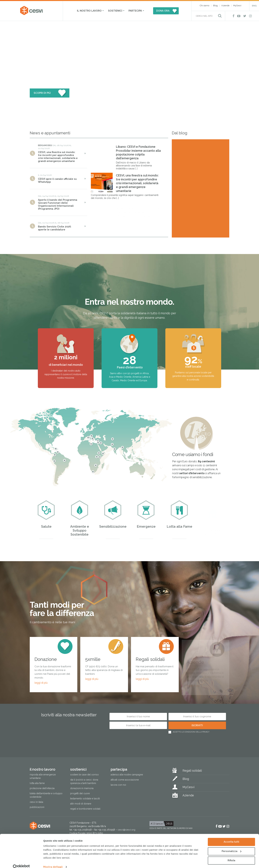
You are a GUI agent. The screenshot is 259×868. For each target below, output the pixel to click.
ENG (254, 6)
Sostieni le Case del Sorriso (84, 775)
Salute (46, 517)
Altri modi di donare (81, 804)
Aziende (225, 6)
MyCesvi (237, 6)
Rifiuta (231, 855)
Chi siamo (204, 6)
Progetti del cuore (80, 793)
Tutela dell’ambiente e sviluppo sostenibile (46, 795)
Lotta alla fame (37, 783)
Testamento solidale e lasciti (85, 799)
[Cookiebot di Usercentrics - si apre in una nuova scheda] (21, 862)
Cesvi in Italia (36, 802)
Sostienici (115, 11)
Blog (215, 6)
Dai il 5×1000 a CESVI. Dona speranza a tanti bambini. (84, 781)
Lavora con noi (118, 785)
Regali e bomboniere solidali (85, 809)
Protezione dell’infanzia (42, 788)
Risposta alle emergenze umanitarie (43, 776)
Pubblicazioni (37, 807)
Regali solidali (192, 771)
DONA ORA (163, 11)
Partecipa (135, 11)
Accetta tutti (231, 836)
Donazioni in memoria (82, 788)
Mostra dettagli (53, 862)
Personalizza (231, 846)
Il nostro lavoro (89, 11)
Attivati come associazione (125, 780)
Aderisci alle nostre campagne (127, 775)
